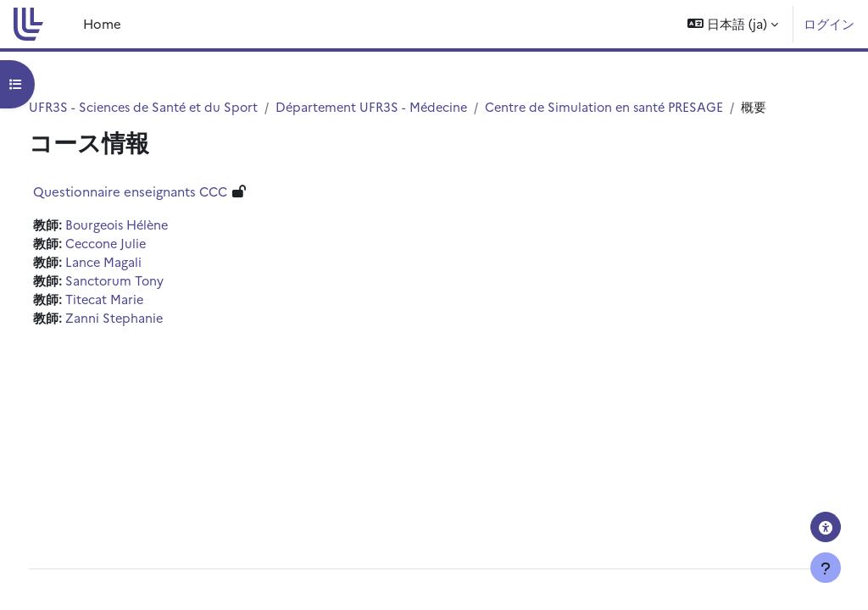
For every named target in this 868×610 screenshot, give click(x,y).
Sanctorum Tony (147, 301)
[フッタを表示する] (826, 568)
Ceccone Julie (139, 264)
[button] (733, 24)
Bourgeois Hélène (151, 244)
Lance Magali (135, 283)
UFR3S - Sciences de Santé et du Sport (178, 107)
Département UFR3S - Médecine (412, 107)
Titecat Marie (136, 321)
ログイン (829, 23)
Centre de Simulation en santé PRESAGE (652, 107)
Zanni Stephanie (146, 339)
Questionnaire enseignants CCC (161, 211)
